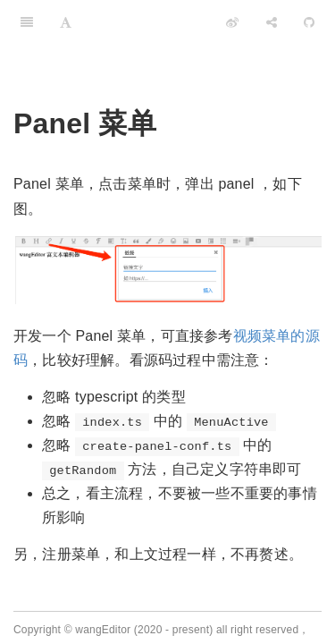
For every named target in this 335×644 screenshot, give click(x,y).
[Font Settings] (66, 22)
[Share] (272, 22)
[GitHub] (309, 22)
